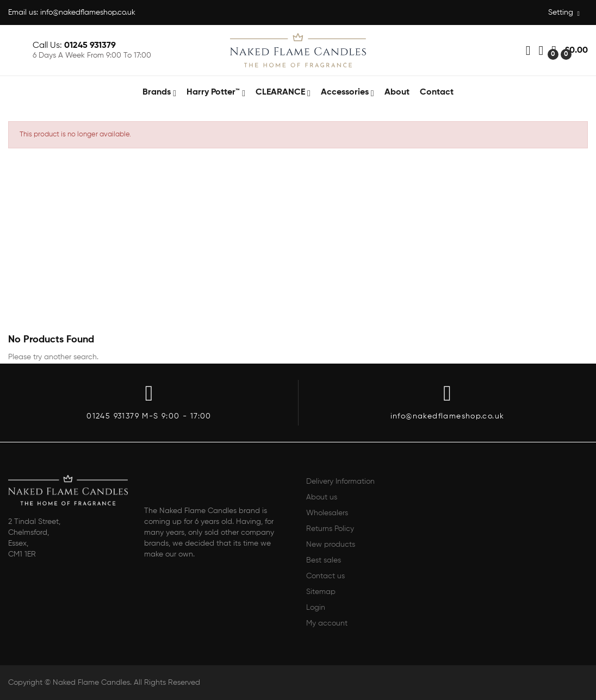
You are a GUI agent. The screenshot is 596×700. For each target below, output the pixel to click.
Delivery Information (340, 482)
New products (331, 545)
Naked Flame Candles (91, 683)
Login (316, 608)
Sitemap (321, 592)
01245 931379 (90, 46)
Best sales (324, 560)
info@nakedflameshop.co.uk (88, 12)
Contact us (325, 576)
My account (327, 623)
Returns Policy (330, 529)
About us (322, 497)
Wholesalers (327, 513)
